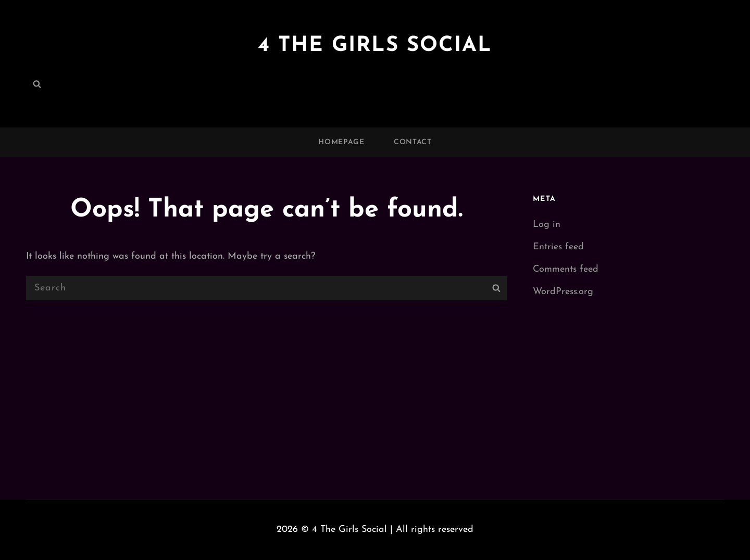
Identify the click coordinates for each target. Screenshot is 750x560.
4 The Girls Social (375, 46)
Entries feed (558, 247)
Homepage (341, 142)
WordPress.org (563, 292)
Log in (547, 225)
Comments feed (566, 269)
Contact (413, 142)
